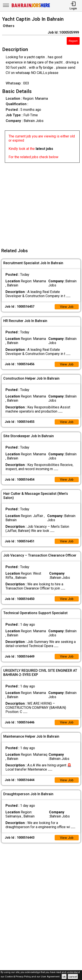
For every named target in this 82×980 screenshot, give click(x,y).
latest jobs (44, 149)
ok (64, 977)
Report (73, 41)
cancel (73, 977)
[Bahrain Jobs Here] (31, 7)
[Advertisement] (41, 204)
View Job (66, 307)
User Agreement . (51, 977)
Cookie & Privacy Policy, (18, 977)
